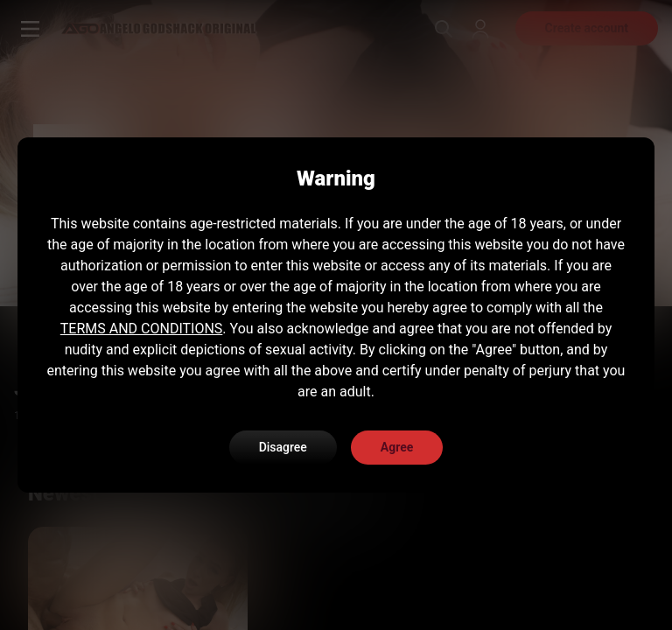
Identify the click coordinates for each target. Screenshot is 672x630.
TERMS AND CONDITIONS (142, 329)
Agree (397, 447)
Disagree (283, 447)
